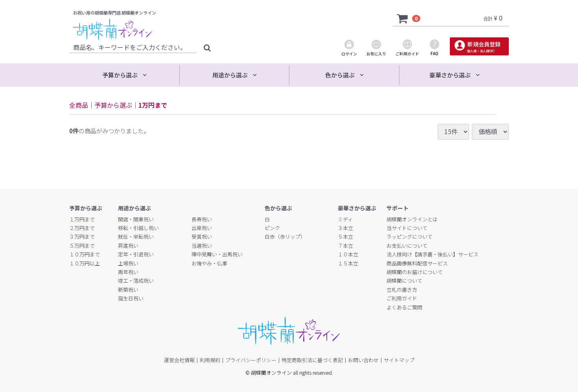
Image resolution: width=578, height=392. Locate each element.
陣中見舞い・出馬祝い (217, 254)
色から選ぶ (340, 75)
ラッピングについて (410, 236)
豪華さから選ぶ (450, 75)
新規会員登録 (483, 47)
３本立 (345, 228)
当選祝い (202, 246)
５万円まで (82, 246)
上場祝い (128, 263)
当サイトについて (407, 228)
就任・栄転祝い (136, 236)
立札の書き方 (402, 290)
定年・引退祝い (136, 254)
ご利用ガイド (402, 298)
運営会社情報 (179, 360)
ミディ (345, 219)
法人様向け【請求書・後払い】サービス (433, 254)
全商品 (79, 105)
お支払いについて (407, 246)
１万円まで (82, 219)
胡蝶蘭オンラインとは (412, 219)
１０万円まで (85, 254)
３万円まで (82, 236)
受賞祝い (202, 236)
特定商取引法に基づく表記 (312, 360)
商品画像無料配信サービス (417, 263)
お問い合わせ (363, 360)
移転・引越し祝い (138, 228)
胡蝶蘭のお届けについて (415, 272)
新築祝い (128, 290)
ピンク (272, 228)
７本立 (345, 246)
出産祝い (202, 228)
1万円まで (153, 105)
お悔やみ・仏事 (209, 263)
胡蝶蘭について (404, 281)
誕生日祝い (131, 298)
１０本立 (348, 254)
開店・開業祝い (136, 219)
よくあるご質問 (404, 307)
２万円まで (82, 228)
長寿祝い (202, 219)
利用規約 (210, 360)
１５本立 (348, 263)
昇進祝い (128, 246)
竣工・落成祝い (136, 281)
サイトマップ (399, 360)
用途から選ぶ (230, 75)
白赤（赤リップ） (285, 236)
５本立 (345, 236)
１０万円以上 (85, 263)
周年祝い (128, 272)
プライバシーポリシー (251, 360)
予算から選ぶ (120, 75)
